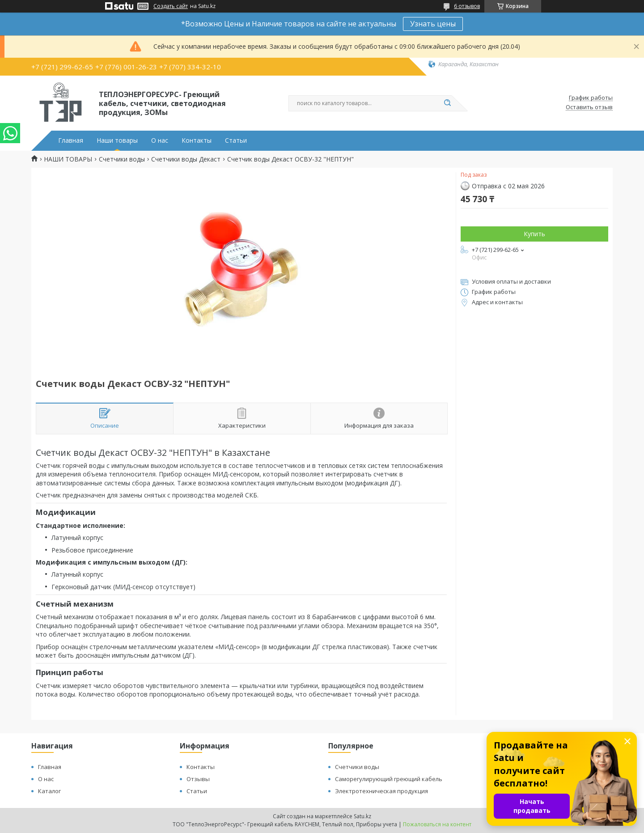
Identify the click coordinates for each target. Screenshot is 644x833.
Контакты (197, 140)
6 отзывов (467, 6)
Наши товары (117, 140)
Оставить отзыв (589, 107)
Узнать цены (433, 24)
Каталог (49, 791)
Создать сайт (171, 6)
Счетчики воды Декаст (186, 159)
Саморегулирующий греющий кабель (389, 779)
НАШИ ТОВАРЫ (68, 159)
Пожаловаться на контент (437, 824)
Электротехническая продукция (381, 791)
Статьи (236, 140)
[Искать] (447, 103)
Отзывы (198, 779)
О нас (160, 140)
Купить (534, 234)
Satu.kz (362, 816)
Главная (71, 140)
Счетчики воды (122, 159)
